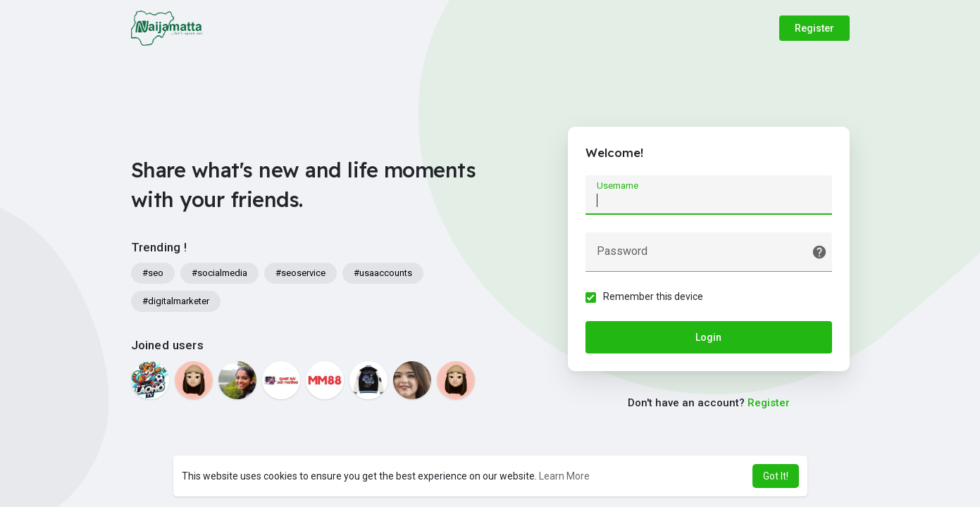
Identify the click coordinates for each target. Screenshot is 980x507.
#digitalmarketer (176, 301)
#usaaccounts (383, 273)
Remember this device (653, 296)
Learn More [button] (564, 476)
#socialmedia (219, 273)
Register (814, 28)
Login (708, 337)
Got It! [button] (776, 476)
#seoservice (300, 273)
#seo (153, 273)
